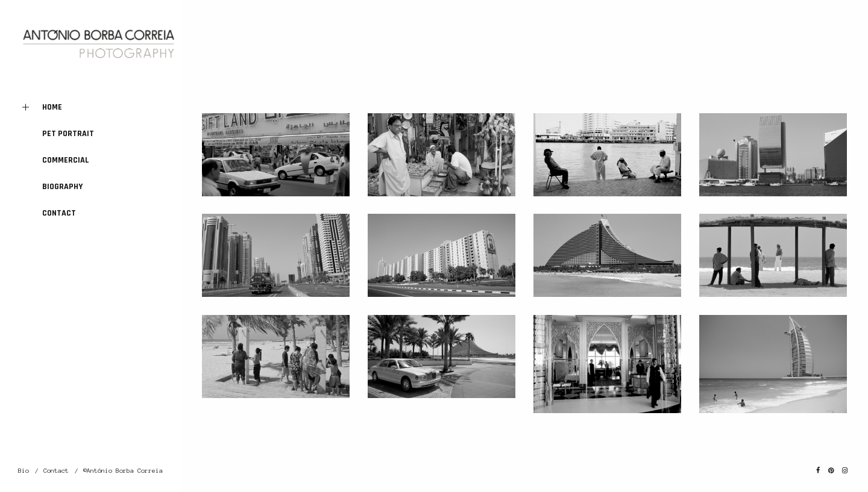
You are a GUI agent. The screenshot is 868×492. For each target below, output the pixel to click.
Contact (59, 213)
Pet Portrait (68, 134)
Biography (62, 187)
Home (40, 107)
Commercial (66, 160)
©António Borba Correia (123, 471)
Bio (24, 471)
